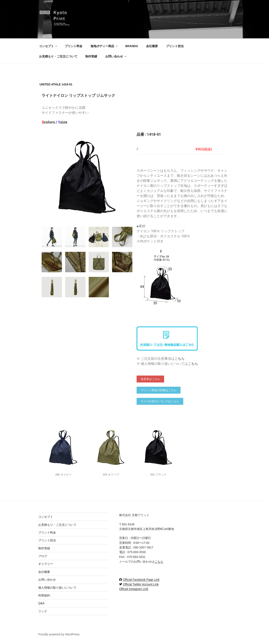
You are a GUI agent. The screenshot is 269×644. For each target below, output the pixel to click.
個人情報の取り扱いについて (57, 588)
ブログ (43, 556)
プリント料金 (74, 46)
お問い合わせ (116, 56)
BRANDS (132, 46)
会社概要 (152, 46)
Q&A (41, 603)
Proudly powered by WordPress (59, 634)
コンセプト (48, 46)
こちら (179, 359)
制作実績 (91, 56)
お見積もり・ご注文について (58, 56)
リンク (43, 611)
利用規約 (44, 595)
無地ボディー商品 (104, 46)
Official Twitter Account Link (141, 584)
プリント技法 (175, 46)
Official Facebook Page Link (141, 580)
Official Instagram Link (134, 589)
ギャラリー (46, 564)
